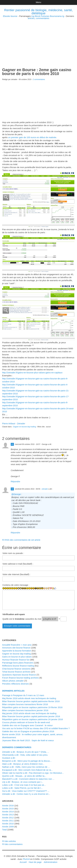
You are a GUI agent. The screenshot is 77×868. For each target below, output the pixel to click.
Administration (51, 862)
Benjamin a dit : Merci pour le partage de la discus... (27, 761)
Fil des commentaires (12, 844)
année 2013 (8, 815)
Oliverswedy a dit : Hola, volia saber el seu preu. (25, 755)
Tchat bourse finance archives (16, 672)
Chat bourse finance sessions (16, 669)
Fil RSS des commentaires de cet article (21, 540)
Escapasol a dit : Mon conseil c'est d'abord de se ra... (27, 770)
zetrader (45, 489)
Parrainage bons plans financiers (18, 663)
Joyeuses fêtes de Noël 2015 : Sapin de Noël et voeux (28, 740)
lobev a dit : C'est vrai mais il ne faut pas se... (24, 785)
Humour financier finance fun (16, 660)
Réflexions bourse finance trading (18, 666)
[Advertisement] (38, 39)
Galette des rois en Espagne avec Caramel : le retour (27, 725)
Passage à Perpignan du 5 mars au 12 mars (23, 695)
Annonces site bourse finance (16, 648)
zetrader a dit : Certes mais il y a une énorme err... (26, 794)
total (5, 830)
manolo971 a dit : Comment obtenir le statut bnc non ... (28, 779)
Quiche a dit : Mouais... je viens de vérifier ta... (24, 776)
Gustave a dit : (9, 758)
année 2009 (8, 827)
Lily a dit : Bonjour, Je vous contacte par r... (23, 782)
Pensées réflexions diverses (16, 684)
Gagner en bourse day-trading (24, 427)
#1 (12, 444)
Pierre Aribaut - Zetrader (14, 423)
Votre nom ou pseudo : (13, 553)
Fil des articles (9, 841)
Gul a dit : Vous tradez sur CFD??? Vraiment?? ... (26, 791)
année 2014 (8, 812)
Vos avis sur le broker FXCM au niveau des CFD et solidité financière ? (36, 728)
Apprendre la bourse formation (17, 651)
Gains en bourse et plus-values (17, 657)
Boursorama (56, 16)
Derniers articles (13, 691)
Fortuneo (45, 16)
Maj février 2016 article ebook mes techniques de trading (29, 698)
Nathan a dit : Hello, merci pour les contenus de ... (26, 767)
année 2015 (8, 809)
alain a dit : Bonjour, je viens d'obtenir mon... (23, 764)
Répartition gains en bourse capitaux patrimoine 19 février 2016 (32, 707)
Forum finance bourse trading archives (20, 678)
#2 (12, 489)
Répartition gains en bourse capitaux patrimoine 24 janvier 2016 (32, 719)
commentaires (43, 18)
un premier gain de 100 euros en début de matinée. (33, 137)
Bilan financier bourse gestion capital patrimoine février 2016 (31, 701)
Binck (38, 16)
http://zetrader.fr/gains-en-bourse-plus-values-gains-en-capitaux (32, 373)
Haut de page (35, 862)
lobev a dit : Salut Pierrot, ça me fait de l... (22, 788)
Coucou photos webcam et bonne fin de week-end (26, 722)
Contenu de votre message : (16, 585)
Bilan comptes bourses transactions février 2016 (25, 704)
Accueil (23, 862)
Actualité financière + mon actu (17, 645)
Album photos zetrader (13, 681)
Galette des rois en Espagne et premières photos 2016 (28, 731)
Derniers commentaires (17, 747)
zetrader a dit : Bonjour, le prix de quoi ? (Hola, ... (26, 752)
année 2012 (8, 818)
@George (16, 494)
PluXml (26, 859)
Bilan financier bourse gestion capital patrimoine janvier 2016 (31, 716)
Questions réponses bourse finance (19, 675)
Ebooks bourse (10, 16)
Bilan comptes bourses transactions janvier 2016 (25, 710)
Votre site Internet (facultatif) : (16, 574)
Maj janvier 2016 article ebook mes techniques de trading (29, 713)
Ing (33, 16)
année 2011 (8, 821)
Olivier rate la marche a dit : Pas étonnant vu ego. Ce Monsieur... (33, 773)
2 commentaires (39, 79)
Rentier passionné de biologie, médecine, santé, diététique (38, 12)
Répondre (15, 481)
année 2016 (8, 806)
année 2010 (8, 824)
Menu (38, 2)
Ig (63, 16)
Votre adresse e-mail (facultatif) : (18, 564)
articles (31, 18)
